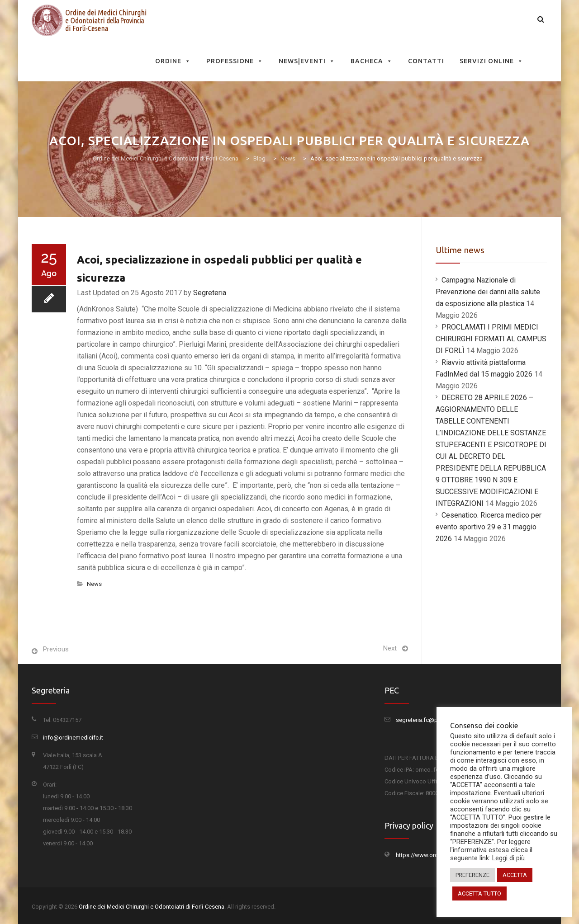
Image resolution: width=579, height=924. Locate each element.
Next (390, 648)
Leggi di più (508, 858)
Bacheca (372, 61)
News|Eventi (307, 61)
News (94, 584)
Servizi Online (491, 61)
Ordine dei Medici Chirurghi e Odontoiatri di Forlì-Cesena (152, 907)
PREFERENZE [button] (472, 875)
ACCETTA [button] (515, 875)
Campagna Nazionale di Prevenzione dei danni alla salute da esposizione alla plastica (488, 292)
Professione (235, 61)
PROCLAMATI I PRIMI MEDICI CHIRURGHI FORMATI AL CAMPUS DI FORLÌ (491, 339)
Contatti (426, 61)
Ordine (173, 61)
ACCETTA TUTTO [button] (479, 893)
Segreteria (210, 293)
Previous (56, 649)
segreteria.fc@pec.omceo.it (432, 720)
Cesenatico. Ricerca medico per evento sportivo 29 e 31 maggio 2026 (489, 527)
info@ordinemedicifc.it (73, 738)
